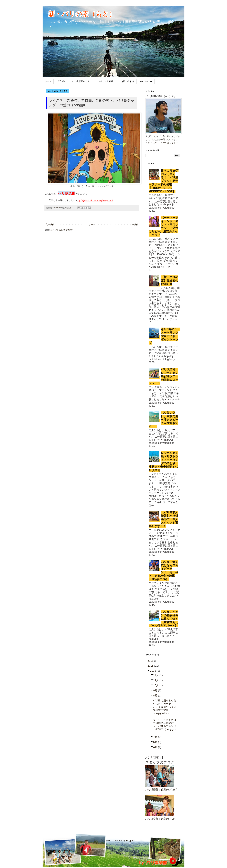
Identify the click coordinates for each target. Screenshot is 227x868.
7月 (156, 737)
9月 (156, 691)
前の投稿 (134, 224)
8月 (156, 696)
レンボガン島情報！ (105, 81)
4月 (156, 747)
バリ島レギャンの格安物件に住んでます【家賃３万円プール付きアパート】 (164, 619)
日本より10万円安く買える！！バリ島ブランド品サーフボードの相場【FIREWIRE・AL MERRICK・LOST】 (164, 181)
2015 (153, 671)
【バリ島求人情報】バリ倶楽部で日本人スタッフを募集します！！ (164, 519)
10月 (156, 685)
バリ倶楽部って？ (81, 81)
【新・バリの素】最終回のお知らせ (170, 281)
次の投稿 (50, 224)
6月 (156, 742)
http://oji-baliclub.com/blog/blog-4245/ (95, 200)
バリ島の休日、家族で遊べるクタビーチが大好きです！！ (164, 420)
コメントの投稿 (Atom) (61, 230)
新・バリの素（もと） (82, 14)
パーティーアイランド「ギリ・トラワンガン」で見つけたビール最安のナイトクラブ (164, 226)
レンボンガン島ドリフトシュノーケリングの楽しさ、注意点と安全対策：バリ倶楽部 (164, 462)
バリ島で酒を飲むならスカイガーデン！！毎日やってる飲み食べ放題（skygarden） (164, 571)
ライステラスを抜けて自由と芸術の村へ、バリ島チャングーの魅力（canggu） (165, 725)
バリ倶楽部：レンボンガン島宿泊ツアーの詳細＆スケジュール (164, 376)
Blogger (130, 840)
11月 (156, 680)
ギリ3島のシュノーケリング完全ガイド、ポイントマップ (164, 336)
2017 (151, 661)
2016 (151, 666)
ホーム (48, 81)
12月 (156, 675)
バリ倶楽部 (67, 193)
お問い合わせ (128, 81)
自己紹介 (62, 81)
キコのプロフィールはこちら (162, 142)
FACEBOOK (146, 81)
